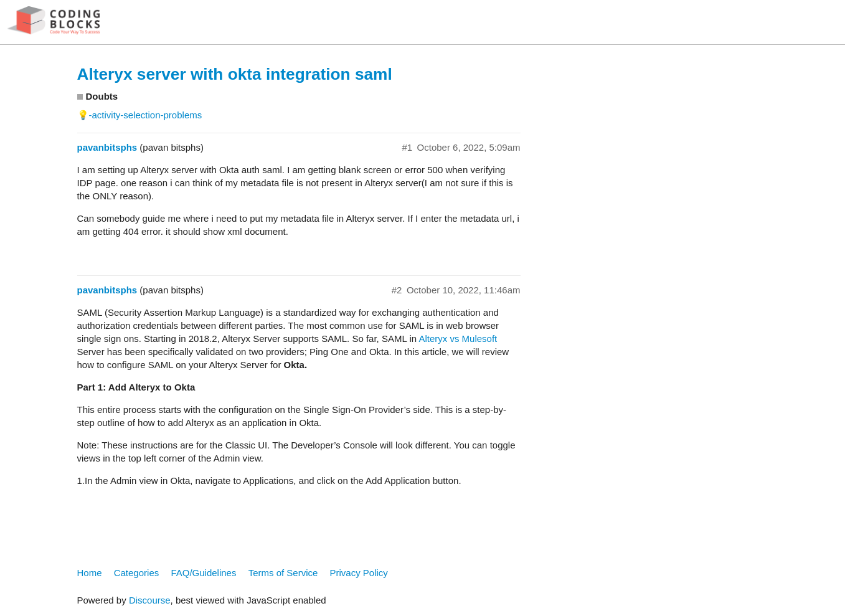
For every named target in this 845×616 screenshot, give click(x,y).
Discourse (150, 600)
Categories (137, 573)
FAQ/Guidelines (203, 573)
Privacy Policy (359, 573)
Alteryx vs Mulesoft (458, 339)
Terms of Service (283, 573)
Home (90, 573)
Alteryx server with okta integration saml (235, 74)
